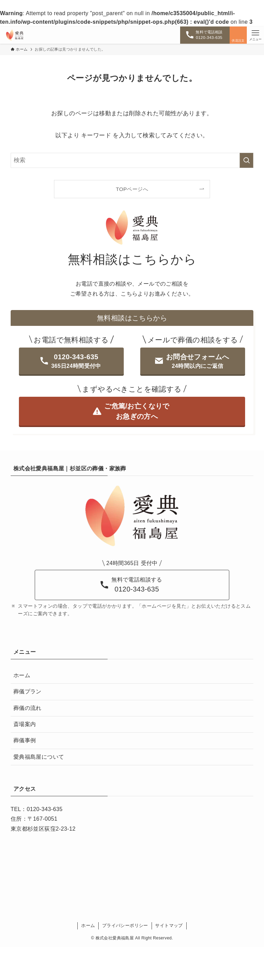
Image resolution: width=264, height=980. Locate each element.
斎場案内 (25, 724)
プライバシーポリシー (125, 925)
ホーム (22, 675)
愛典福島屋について (39, 757)
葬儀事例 (25, 740)
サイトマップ (169, 925)
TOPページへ (132, 189)
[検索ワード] (132, 160)
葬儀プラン (27, 691)
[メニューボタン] (255, 35)
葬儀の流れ (27, 708)
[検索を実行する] (246, 160)
